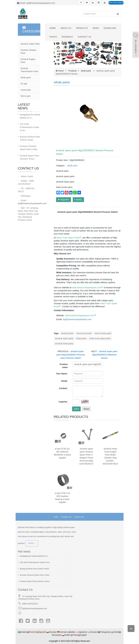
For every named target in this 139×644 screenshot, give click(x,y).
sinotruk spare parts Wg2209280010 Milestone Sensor (105, 355)
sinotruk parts (67, 333)
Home (53, 28)
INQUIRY (64, 200)
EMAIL (78, 200)
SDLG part (25, 96)
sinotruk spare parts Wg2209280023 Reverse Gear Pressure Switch (71, 355)
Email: (64, 381)
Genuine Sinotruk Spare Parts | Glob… (30, 148)
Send (76, 409)
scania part (26, 90)
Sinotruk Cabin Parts (30, 44)
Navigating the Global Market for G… (30, 116)
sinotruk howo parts (64, 344)
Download (110, 28)
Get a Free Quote (116, 3)
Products (82, 28)
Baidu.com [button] (79, 517)
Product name (64, 366)
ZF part (24, 84)
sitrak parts (86, 71)
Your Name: (62, 374)
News (96, 28)
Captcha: (63, 402)
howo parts (81, 338)
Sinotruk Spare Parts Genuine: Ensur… (30, 157)
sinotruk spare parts (64, 338)
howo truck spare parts (100, 338)
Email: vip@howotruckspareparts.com (36, 3)
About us (66, 28)
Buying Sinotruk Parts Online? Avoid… (30, 138)
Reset (86, 409)
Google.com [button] (66, 517)
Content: (63, 388)
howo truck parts (84, 333)
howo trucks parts (103, 333)
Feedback (67, 37)
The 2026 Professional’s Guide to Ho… (30, 127)
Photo (53, 37)
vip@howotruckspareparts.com (32, 203)
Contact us (85, 37)
